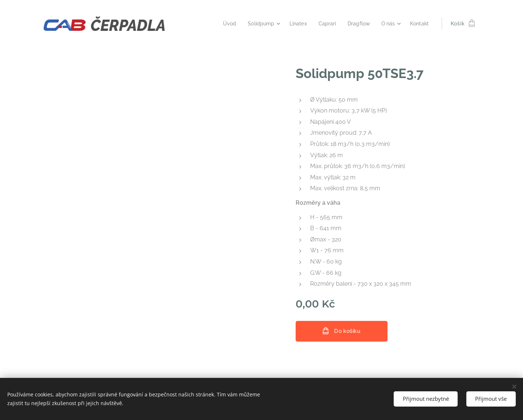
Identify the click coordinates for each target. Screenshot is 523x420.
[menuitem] (222, 24)
